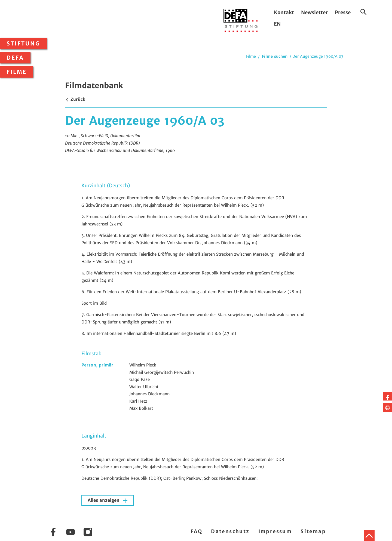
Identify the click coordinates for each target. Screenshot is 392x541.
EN (277, 24)
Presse (343, 12)
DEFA (15, 58)
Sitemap (313, 531)
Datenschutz (230, 531)
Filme (17, 72)
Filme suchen (275, 56)
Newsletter (314, 12)
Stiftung (23, 44)
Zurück (75, 99)
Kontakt (284, 12)
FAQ (196, 531)
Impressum (275, 531)
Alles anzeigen (104, 500)
